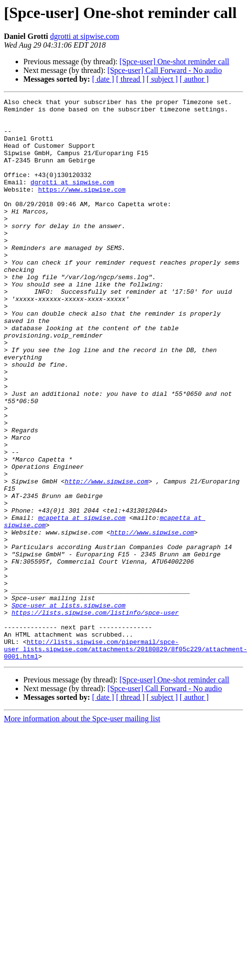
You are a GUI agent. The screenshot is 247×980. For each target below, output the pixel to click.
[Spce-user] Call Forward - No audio (164, 70)
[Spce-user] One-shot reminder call (174, 62)
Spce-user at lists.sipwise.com (69, 707)
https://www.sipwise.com (82, 208)
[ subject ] (162, 79)
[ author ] (194, 79)
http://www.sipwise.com (107, 558)
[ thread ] (130, 79)
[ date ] (103, 79)
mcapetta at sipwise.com (82, 602)
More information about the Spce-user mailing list (82, 831)
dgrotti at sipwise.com (85, 36)
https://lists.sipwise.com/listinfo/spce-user (95, 716)
